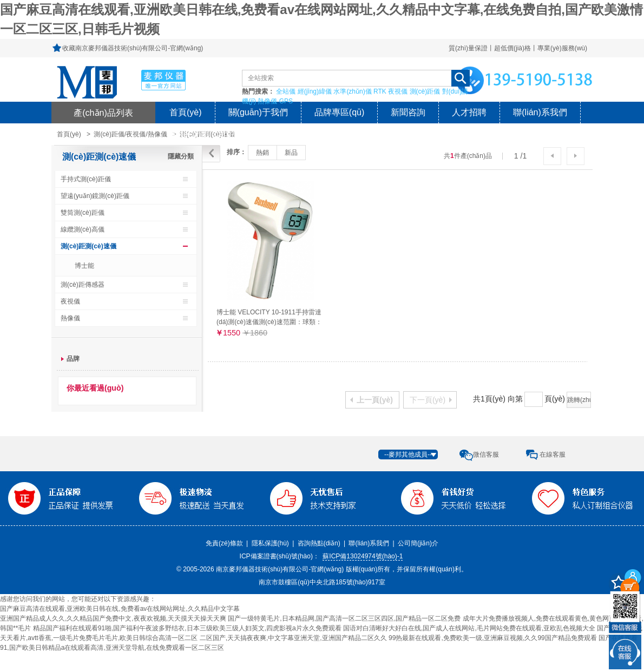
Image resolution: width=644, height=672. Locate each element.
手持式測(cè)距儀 (86, 179)
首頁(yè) (186, 112)
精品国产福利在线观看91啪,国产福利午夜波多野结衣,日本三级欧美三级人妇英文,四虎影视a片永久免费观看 (187, 628)
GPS (286, 101)
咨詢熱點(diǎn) (319, 543)
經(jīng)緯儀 (315, 91)
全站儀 (286, 91)
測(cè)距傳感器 (83, 285)
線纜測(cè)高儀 (83, 229)
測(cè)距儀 (425, 91)
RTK (380, 91)
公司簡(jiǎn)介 (418, 543)
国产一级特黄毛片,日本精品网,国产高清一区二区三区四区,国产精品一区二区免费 (344, 618)
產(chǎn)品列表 (103, 113)
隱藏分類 (181, 156)
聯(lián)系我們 (540, 112)
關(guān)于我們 (258, 112)
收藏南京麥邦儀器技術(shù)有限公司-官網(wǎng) (133, 48)
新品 (291, 153)
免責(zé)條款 (224, 543)
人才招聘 (469, 112)
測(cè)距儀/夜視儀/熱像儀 (130, 134)
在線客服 (553, 454)
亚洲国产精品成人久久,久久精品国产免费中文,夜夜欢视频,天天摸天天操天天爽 (113, 618)
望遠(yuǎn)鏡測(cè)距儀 (95, 196)
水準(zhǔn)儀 (352, 91)
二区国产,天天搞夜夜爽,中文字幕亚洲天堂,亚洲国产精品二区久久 (293, 638)
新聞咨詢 (408, 112)
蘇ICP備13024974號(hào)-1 (363, 556)
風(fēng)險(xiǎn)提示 (209, 134)
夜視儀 (398, 91)
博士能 (84, 266)
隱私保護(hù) (270, 543)
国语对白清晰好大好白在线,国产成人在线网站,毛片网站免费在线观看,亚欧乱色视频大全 (469, 628)
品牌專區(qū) (339, 112)
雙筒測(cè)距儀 (83, 213)
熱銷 (262, 153)
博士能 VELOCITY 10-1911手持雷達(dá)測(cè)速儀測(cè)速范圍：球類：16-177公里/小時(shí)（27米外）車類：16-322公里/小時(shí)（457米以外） (269, 317)
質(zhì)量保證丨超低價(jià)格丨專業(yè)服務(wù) (518, 48)
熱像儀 (267, 101)
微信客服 (486, 454)
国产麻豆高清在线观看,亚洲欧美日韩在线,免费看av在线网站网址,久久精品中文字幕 (120, 609)
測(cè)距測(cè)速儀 (99, 157)
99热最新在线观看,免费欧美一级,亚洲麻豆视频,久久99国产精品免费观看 (493, 638)
